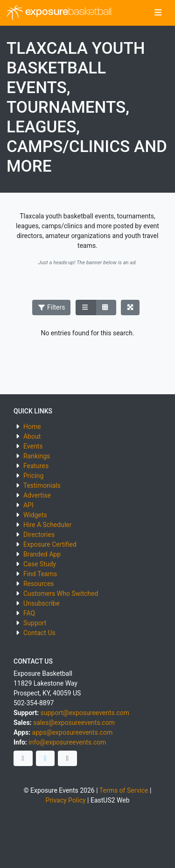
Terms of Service (124, 790)
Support (35, 623)
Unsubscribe (42, 603)
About (32, 436)
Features (36, 466)
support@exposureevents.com (85, 713)
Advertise (37, 495)
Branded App (42, 554)
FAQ (29, 613)
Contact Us (39, 633)
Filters (51, 307)
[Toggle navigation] (158, 13)
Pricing (33, 476)
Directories (39, 535)
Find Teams (40, 574)
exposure (59, 13)
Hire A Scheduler (47, 525)
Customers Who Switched (61, 593)
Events (33, 446)
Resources (39, 584)
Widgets (35, 515)
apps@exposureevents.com (73, 732)
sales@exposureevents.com (74, 723)
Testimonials (42, 485)
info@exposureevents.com (67, 742)
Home (32, 427)
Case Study (40, 564)
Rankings (37, 456)
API (28, 505)
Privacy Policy (65, 800)
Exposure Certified (50, 544)
